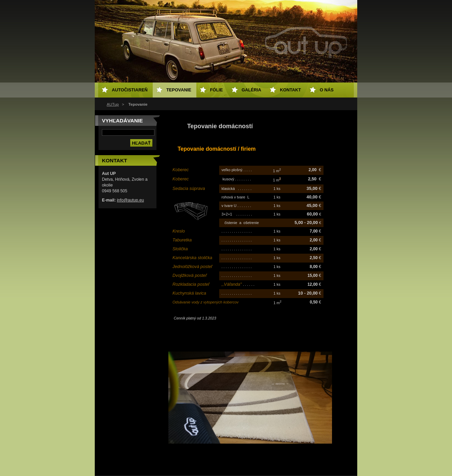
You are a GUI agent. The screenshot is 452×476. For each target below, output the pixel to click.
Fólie (216, 90)
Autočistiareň (130, 90)
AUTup (113, 104)
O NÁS (327, 90)
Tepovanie (179, 90)
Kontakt (290, 90)
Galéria (252, 90)
